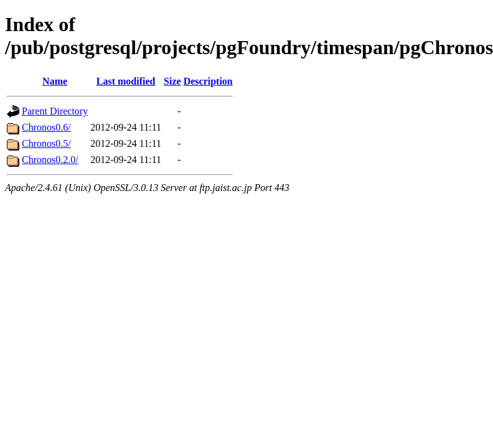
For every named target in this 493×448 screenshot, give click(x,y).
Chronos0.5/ (46, 143)
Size (172, 81)
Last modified (126, 81)
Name (55, 81)
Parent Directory (55, 111)
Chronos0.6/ (46, 127)
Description (208, 81)
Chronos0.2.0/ (50, 160)
